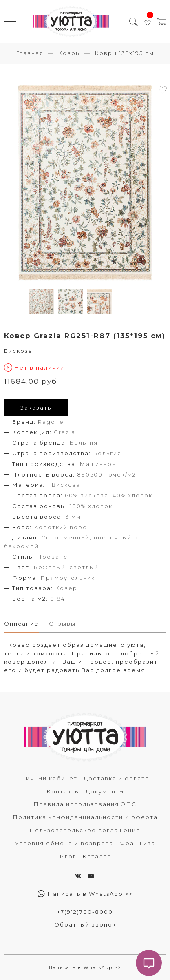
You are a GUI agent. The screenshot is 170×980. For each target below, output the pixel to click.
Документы (105, 791)
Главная (30, 53)
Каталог (97, 856)
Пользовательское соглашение (85, 830)
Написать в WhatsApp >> (85, 894)
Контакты (63, 791)
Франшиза (137, 843)
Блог (68, 856)
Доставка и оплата (116, 778)
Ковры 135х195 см (124, 53)
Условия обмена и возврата (64, 843)
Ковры (69, 53)
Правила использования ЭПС (85, 804)
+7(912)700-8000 (85, 912)
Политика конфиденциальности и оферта (85, 817)
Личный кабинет (49, 778)
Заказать (36, 408)
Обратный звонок (85, 924)
